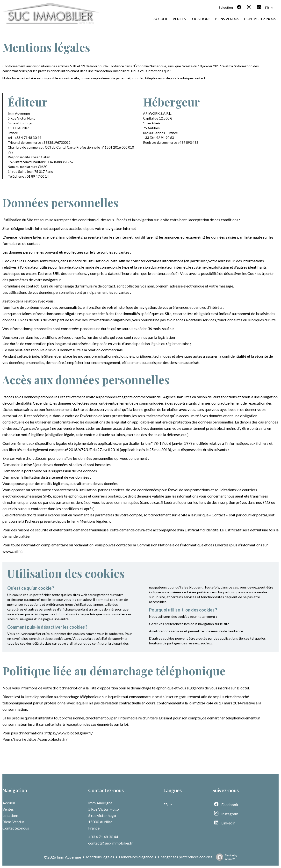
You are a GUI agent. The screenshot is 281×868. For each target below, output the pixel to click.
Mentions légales (100, 857)
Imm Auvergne (100, 803)
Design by (225, 857)
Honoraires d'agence (136, 857)
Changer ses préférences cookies (185, 857)
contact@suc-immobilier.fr (111, 843)
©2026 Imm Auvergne (62, 857)
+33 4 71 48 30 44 (103, 837)
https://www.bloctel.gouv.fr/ (69, 733)
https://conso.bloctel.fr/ (48, 739)
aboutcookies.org (58, 638)
